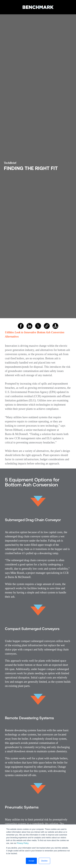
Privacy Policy (23, 843)
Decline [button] (44, 861)
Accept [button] (31, 861)
